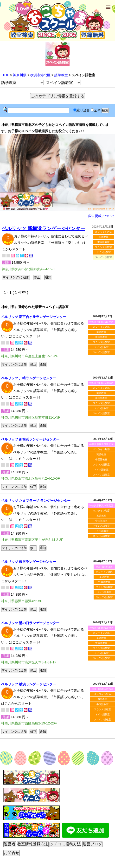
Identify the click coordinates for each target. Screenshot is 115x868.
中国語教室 (103, 242)
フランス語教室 (103, 247)
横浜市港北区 (40, 75)
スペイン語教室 (101, 352)
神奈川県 (20, 75)
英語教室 (103, 237)
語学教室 (61, 75)
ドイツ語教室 (103, 252)
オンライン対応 (103, 232)
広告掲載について (102, 216)
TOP (6, 75)
